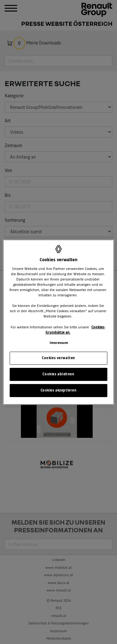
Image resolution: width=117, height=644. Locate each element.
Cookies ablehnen (58, 374)
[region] (58, 322)
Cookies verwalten (58, 358)
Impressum (59, 343)
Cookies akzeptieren (59, 390)
